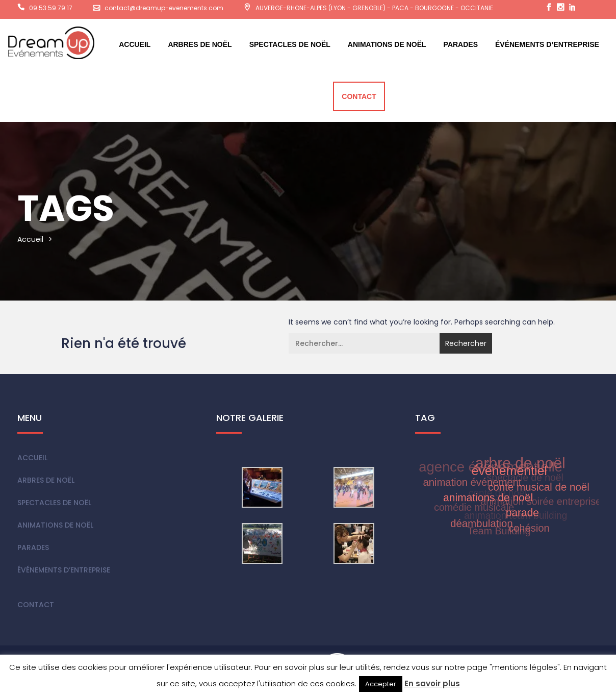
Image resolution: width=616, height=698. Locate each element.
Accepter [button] (381, 684)
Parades (461, 44)
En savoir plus (432, 683)
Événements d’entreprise (547, 44)
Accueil (135, 44)
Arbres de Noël (200, 44)
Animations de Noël (387, 44)
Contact (359, 96)
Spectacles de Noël (290, 44)
